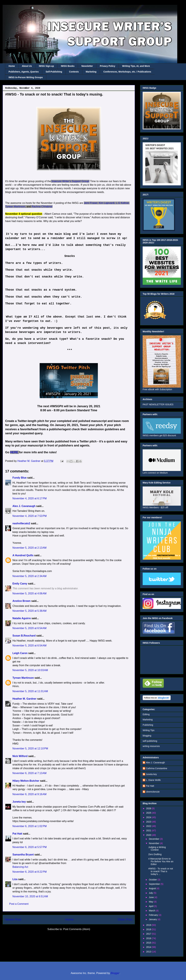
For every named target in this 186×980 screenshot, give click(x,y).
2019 (149, 925)
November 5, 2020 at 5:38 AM (29, 611)
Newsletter (87, 66)
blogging (147, 736)
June (152, 897)
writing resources (151, 746)
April (151, 906)
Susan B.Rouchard (24, 636)
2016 (149, 938)
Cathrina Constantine (157, 768)
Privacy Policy (107, 66)
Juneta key (19, 802)
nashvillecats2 (21, 523)
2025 (149, 813)
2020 (149, 835)
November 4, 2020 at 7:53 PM (30, 516)
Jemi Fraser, (91, 203)
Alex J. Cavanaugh (24, 506)
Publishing (148, 725)
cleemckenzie (153, 792)
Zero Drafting (155, 854)
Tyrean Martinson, (16, 207)
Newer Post (13, 919)
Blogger (115, 973)
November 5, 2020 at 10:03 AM (30, 670)
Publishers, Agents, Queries (24, 72)
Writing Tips (149, 730)
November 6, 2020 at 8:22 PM (30, 872)
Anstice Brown (22, 601)
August (153, 888)
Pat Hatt (17, 834)
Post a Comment (19, 904)
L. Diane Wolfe (153, 780)
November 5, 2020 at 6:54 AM (29, 628)
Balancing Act (20, 867)
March (152, 911)
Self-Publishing (54, 72)
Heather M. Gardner (24, 699)
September (155, 884)
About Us (27, 66)
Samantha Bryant (23, 855)
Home (12, 66)
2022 (149, 826)
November (154, 843)
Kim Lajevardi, (107, 203)
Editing (146, 714)
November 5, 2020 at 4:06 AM (29, 593)
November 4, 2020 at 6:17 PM (30, 498)
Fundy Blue (19, 478)
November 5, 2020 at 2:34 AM (29, 576)
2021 (149, 830)
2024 (149, 817)
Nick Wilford (20, 756)
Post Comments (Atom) (77, 929)
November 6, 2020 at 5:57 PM (30, 847)
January (153, 919)
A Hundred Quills (23, 555)
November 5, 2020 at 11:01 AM (30, 691)
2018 (149, 929)
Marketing (91, 72)
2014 (149, 947)
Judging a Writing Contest (157, 849)
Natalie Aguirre (22, 618)
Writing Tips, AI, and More (136, 66)
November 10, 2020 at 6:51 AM (30, 896)
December (154, 839)
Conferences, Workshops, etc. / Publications (127, 72)
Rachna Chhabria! (42, 207)
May (151, 902)
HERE (14, 452)
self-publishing (150, 741)
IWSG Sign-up (46, 66)
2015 (149, 943)
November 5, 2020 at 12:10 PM (30, 749)
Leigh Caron (20, 653)
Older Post (125, 919)
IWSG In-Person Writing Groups (26, 77)
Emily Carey (20, 584)
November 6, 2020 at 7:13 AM (29, 773)
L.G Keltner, (123, 203)
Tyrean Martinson (23, 678)
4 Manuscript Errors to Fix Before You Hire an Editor (161, 861)
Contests (74, 72)
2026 (149, 808)
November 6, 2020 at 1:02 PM (30, 826)
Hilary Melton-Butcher (26, 781)
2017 (149, 934)
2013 (149, 952)
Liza (15, 879)
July (151, 893)
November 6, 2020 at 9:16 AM (29, 794)
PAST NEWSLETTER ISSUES (158, 404)
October (153, 880)
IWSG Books (68, 66)
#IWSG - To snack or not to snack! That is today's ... (161, 871)
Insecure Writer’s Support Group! (71, 181)
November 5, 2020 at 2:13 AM (29, 548)
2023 (149, 822)
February (154, 915)
